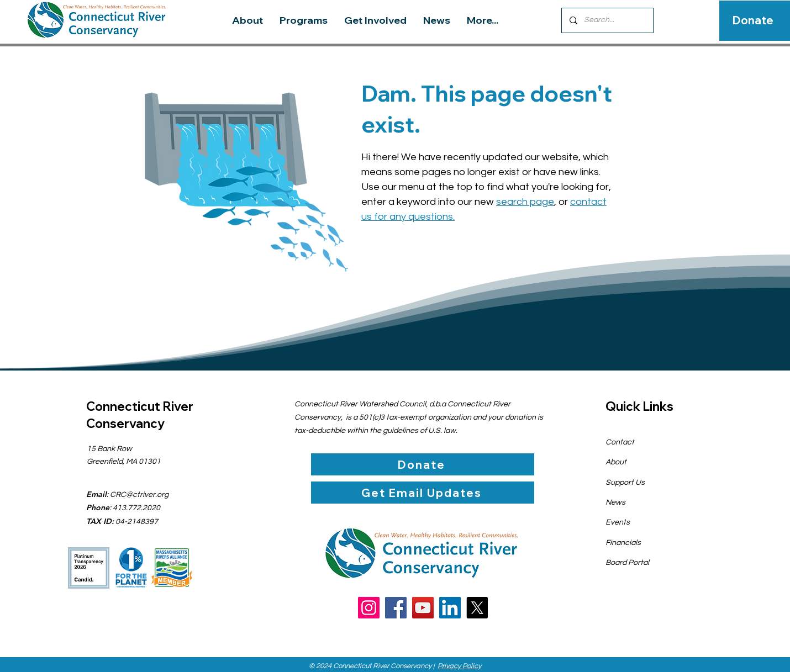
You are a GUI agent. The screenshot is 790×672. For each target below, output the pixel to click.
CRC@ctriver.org (139, 495)
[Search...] (607, 20)
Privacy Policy (459, 666)
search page (525, 202)
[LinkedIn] (450, 608)
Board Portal (627, 563)
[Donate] (753, 20)
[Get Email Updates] (423, 493)
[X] (477, 608)
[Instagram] (369, 608)
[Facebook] (396, 608)
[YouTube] (423, 608)
